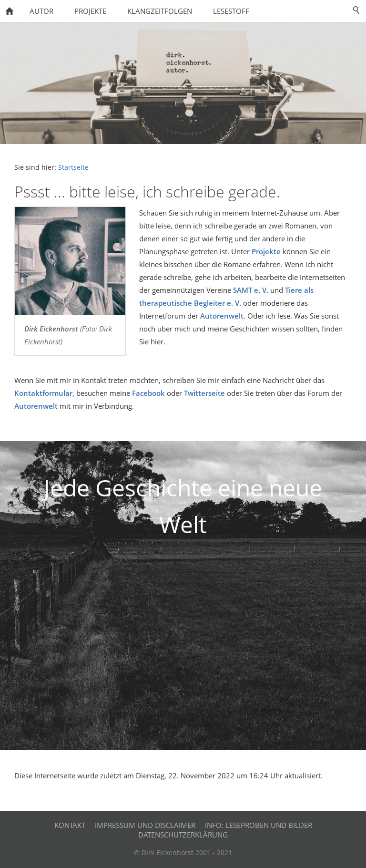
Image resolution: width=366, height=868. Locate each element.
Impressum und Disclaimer (145, 825)
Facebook (148, 393)
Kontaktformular (43, 393)
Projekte (266, 251)
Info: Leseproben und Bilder (259, 825)
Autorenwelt (222, 316)
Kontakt (70, 825)
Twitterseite (204, 393)
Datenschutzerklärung (183, 835)
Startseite (73, 167)
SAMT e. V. (251, 290)
